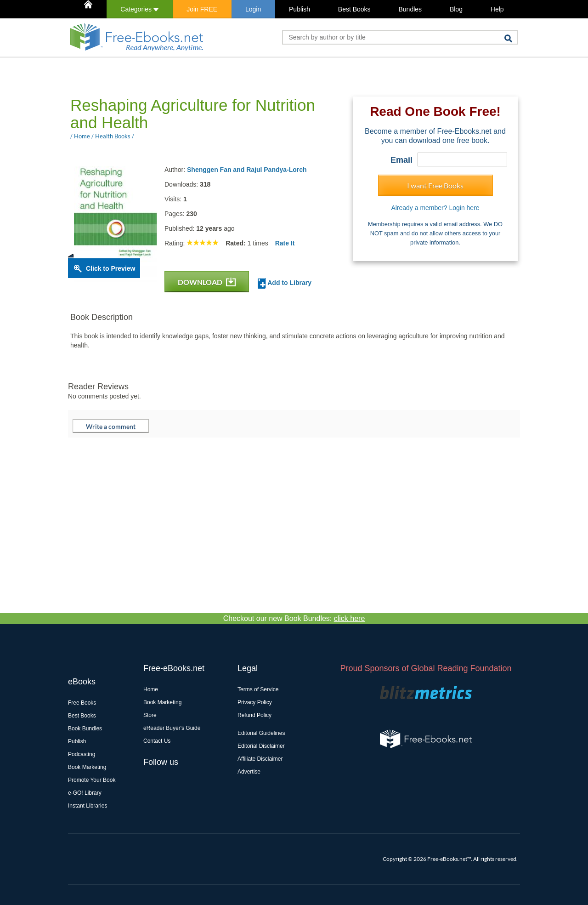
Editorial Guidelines (261, 733)
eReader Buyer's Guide (172, 728)
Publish (300, 9)
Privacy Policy (255, 702)
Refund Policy (254, 715)
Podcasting (82, 754)
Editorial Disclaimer (261, 746)
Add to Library (285, 283)
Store (150, 715)
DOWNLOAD (207, 282)
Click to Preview (110, 268)
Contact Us (157, 741)
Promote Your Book (92, 780)
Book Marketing (87, 767)
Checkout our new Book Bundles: (294, 618)
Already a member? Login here (435, 208)
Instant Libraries (88, 806)
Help (497, 9)
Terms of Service (258, 689)
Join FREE (202, 9)
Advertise (249, 772)
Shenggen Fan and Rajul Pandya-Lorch (247, 170)
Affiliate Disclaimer (260, 759)
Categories (139, 9)
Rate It (285, 243)
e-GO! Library (85, 793)
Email (401, 160)
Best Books (354, 9)
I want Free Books (435, 185)
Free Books (82, 703)
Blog (456, 9)
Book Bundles (85, 729)
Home (151, 689)
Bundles (410, 9)
